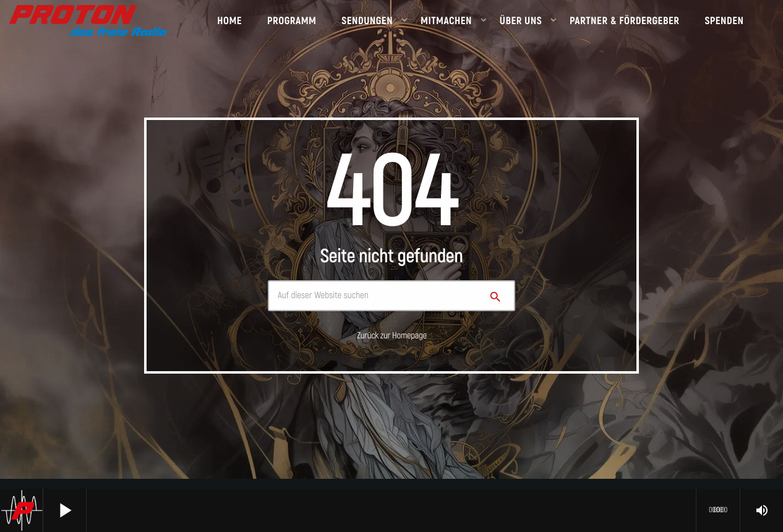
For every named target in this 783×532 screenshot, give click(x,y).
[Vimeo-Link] (88, 20)
